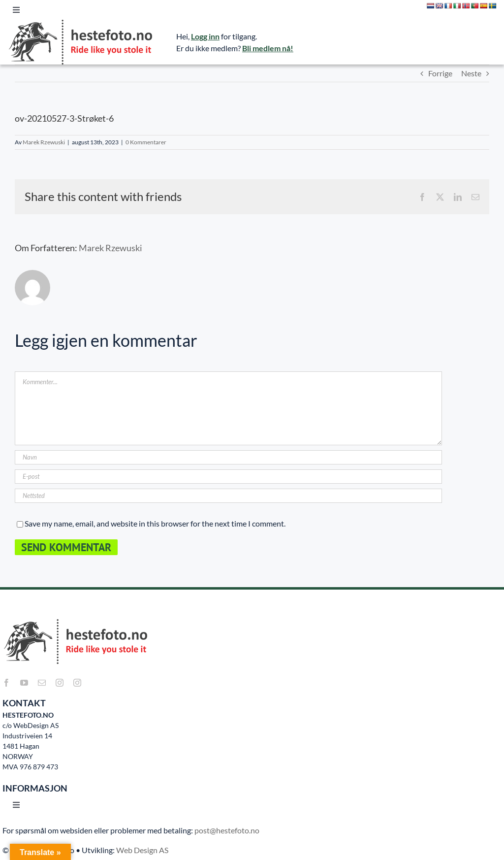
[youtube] (24, 683)
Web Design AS (142, 850)
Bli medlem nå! (268, 48)
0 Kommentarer (146, 142)
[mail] (42, 683)
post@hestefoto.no (227, 830)
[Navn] (228, 457)
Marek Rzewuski (44, 142)
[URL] (228, 496)
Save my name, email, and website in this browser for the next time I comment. (155, 523)
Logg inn (205, 36)
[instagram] (60, 683)
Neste (471, 73)
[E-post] (228, 477)
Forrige (440, 73)
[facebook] (6, 683)
